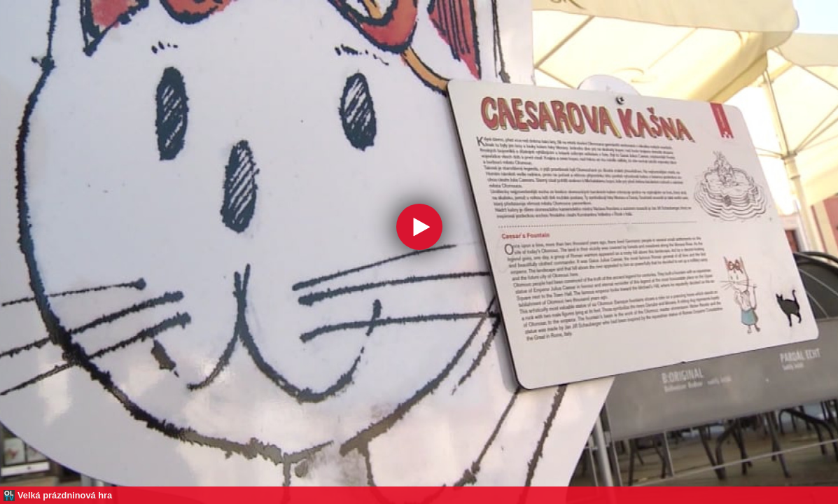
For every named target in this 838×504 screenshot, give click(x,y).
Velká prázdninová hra (65, 495)
